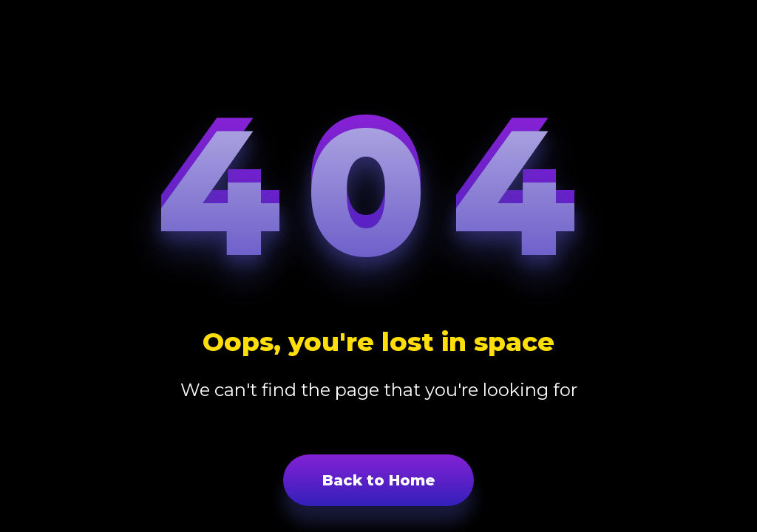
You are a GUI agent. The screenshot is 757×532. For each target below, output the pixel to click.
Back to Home (378, 480)
